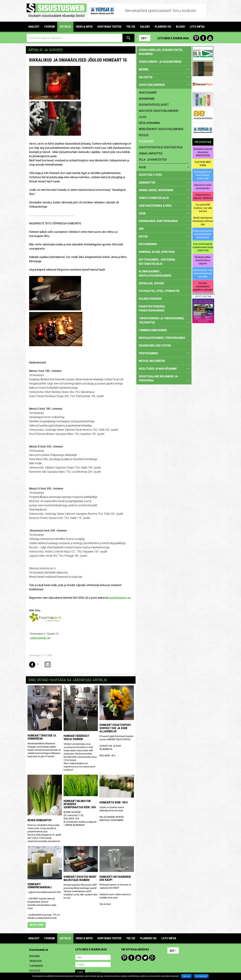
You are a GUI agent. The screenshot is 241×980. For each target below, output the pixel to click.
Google (152, 958)
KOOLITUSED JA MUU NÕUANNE (164, 369)
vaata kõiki (37, 925)
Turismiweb (36, 966)
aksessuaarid (148, 92)
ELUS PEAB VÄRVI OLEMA (203, 164)
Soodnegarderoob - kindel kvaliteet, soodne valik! (203, 175)
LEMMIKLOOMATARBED (153, 330)
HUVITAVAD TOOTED (109, 27)
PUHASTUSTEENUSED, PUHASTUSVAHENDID (152, 308)
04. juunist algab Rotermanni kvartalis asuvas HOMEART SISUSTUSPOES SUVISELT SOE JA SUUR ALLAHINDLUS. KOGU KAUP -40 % (117, 746)
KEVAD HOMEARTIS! (40, 820)
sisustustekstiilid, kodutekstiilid (161, 147)
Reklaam (34, 956)
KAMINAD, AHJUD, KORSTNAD (157, 252)
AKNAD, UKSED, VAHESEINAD (164, 190)
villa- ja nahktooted (153, 160)
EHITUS (164, 236)
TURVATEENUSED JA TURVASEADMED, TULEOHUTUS (164, 320)
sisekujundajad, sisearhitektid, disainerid (161, 52)
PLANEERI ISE (163, 27)
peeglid (144, 135)
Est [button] (145, 38)
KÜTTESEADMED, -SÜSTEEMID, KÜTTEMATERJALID (157, 262)
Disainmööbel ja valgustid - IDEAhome (203, 196)
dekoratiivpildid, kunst (154, 105)
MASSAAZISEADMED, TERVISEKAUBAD (162, 338)
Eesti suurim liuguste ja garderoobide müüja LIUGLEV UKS (203, 247)
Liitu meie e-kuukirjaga (173, 38)
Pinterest (196, 38)
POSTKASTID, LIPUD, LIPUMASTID (159, 291)
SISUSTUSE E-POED (150, 175)
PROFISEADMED (164, 353)
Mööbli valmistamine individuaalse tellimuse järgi (203, 221)
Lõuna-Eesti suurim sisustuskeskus (203, 187)
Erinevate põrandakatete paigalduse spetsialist (203, 286)
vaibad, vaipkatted (151, 153)
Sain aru (186, 976)
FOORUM (50, 27)
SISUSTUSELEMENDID (164, 85)
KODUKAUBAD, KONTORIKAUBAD (164, 221)
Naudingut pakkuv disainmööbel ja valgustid (203, 260)
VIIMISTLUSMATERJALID (164, 198)
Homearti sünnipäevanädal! (40, 886)
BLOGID (180, 27)
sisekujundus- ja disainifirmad (160, 62)
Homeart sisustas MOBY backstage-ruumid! (80, 878)
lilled (143, 117)
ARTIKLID (65, 27)
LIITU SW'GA (197, 27)
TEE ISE (131, 27)
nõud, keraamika (149, 123)
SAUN (164, 213)
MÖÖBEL (164, 69)
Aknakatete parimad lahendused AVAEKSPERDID (203, 152)
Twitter (145, 958)
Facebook (203, 38)
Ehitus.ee (35, 971)
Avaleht (34, 27)
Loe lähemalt (201, 976)
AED (164, 229)
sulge (164, 167)
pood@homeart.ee (120, 598)
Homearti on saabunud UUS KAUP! (115, 878)
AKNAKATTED (164, 182)
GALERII (145, 27)
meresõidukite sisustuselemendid (161, 129)
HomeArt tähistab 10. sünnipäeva (42, 737)
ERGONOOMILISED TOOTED (155, 345)
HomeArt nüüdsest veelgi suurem (76, 737)
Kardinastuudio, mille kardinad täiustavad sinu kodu (203, 273)
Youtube (210, 38)
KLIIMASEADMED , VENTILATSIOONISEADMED (155, 273)
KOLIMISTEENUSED (150, 299)
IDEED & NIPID (84, 27)
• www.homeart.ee (40, 638)
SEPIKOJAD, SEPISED (151, 283)
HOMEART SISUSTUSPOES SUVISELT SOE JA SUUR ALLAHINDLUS (115, 728)
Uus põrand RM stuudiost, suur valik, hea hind (203, 208)
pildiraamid (146, 141)
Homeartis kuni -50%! (114, 802)
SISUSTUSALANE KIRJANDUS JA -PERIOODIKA (164, 378)
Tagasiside (36, 961)
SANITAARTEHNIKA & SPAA (164, 206)
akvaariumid (147, 99)
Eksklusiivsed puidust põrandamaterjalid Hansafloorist (203, 234)
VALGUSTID (164, 77)
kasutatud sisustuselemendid (159, 111)
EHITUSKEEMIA (164, 244)
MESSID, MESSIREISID (152, 361)
